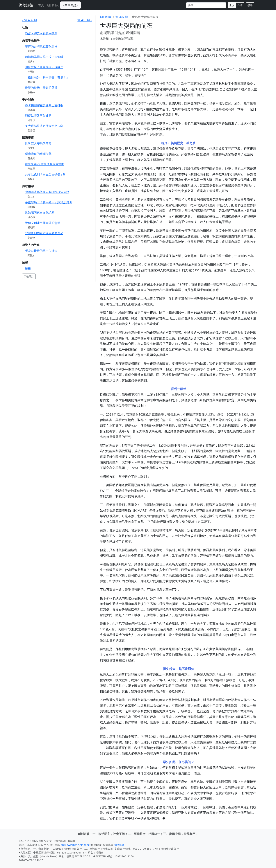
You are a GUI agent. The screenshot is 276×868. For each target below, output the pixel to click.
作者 (240, 5)
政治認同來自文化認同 (40, 213)
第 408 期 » (85, 20)
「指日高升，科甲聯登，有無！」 (47, 77)
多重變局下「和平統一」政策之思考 (49, 202)
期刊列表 (53, 5)
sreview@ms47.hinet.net (76, 845)
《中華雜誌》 (70, 5)
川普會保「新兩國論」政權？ (44, 67)
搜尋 (250, 5)
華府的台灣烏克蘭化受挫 (41, 46)
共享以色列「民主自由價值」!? (45, 174)
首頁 (41, 5)
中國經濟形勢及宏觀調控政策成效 (47, 192)
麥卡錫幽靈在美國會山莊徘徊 (44, 105)
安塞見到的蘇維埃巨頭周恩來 (44, 233)
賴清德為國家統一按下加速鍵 (44, 57)
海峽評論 (26, 5)
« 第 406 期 (29, 20)
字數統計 (29, 276)
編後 (28, 268)
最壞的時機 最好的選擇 (41, 88)
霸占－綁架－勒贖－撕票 (41, 33)
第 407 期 (122, 17)
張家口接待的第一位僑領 (41, 251)
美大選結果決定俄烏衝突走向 (44, 126)
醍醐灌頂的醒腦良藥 (38, 154)
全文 (232, 5)
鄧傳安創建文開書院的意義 (43, 223)
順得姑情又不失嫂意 (38, 116)
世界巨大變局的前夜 (38, 143)
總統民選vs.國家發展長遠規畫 (44, 164)
